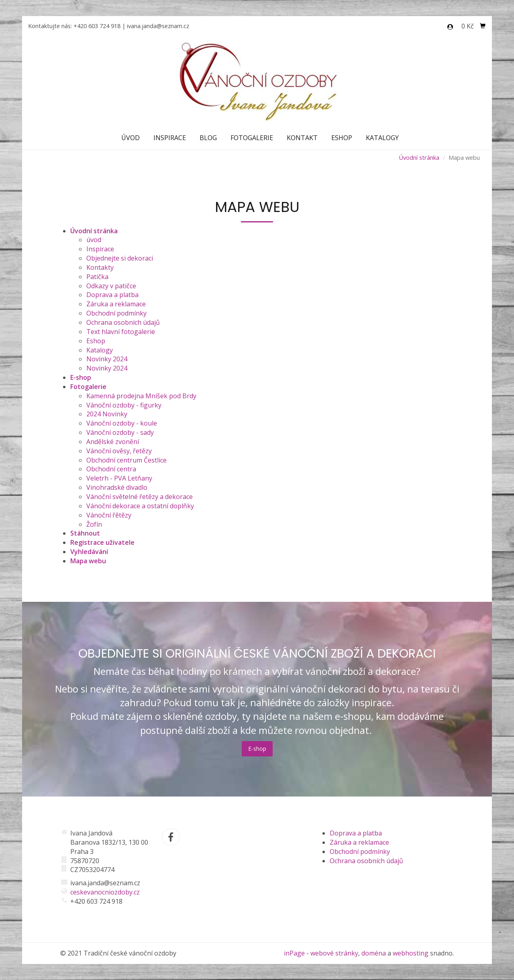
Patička (97, 277)
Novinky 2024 (107, 359)
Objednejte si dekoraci (120, 258)
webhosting (411, 953)
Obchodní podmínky (116, 313)
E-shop (257, 749)
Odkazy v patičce (111, 286)
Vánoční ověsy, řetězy (119, 451)
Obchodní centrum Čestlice (126, 460)
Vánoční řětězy (109, 515)
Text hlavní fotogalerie (121, 332)
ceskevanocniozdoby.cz (105, 892)
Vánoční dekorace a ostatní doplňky (140, 506)
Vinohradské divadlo (117, 487)
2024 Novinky (107, 414)
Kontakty (100, 267)
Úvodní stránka (419, 157)
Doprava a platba (112, 295)
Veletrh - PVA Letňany (119, 478)
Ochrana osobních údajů (123, 322)
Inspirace (170, 138)
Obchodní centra (111, 469)
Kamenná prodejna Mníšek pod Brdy (141, 396)
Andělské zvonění (113, 442)
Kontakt (302, 138)
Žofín (94, 524)
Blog (208, 138)
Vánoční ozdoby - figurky (124, 405)
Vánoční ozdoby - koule (122, 423)
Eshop (342, 138)
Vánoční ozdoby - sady (120, 432)
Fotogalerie (252, 138)
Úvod (131, 138)
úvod (94, 240)
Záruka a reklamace (116, 304)
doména (374, 953)
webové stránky (334, 953)
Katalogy (382, 138)
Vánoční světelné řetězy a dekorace (140, 497)
